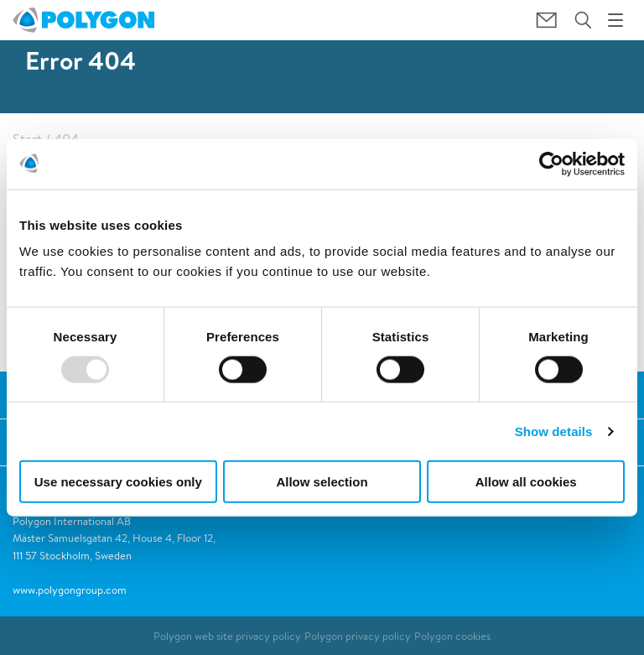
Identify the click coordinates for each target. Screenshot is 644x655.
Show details (554, 431)
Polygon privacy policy (358, 636)
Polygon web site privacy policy (227, 636)
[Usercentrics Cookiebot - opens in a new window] (551, 164)
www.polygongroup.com (70, 590)
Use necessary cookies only (118, 482)
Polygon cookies (452, 636)
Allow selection (322, 482)
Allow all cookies (526, 482)
